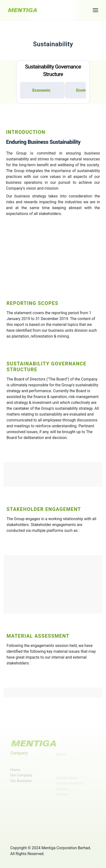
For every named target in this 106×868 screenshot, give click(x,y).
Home (15, 773)
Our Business (21, 784)
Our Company (21, 779)
